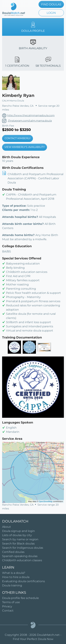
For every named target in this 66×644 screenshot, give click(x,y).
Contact (8, 611)
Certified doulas (13, 552)
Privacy (7, 606)
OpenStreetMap (46, 501)
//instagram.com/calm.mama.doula (30, 121)
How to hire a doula (16, 577)
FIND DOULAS (51, 4)
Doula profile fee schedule (21, 598)
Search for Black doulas (18, 544)
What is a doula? (14, 573)
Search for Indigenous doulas (23, 548)
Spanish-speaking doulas (20, 556)
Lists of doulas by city (17, 535)
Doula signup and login (18, 531)
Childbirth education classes (22, 560)
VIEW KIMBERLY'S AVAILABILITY (25, 147)
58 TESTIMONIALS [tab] (48, 62)
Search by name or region (20, 539)
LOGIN (51, 13)
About (7, 527)
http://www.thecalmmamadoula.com (31, 115)
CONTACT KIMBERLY (18, 138)
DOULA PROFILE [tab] (33, 27)
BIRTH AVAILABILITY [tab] (33, 45)
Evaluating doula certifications (23, 581)
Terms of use (11, 602)
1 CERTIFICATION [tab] (17, 62)
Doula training (12, 585)
